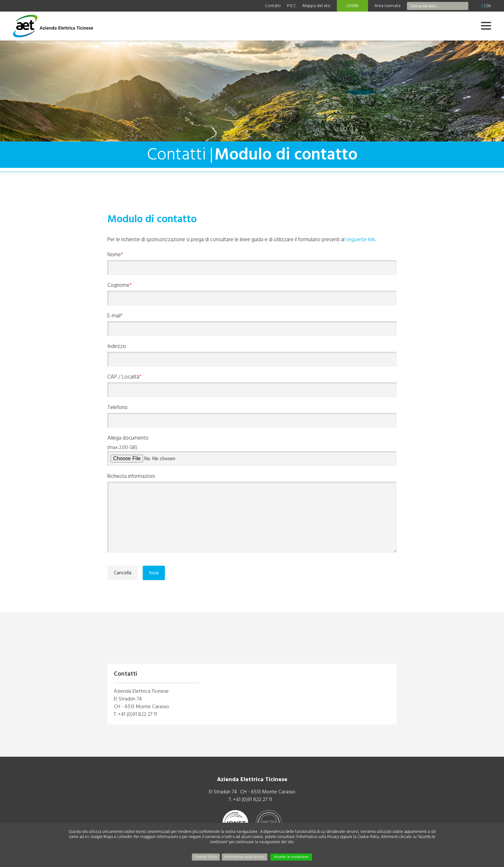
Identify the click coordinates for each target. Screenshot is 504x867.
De (489, 6)
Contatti (273, 6)
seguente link (360, 239)
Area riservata (387, 6)
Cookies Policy (206, 857)
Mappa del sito (316, 6)
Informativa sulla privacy (245, 857)
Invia (154, 573)
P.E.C (292, 6)
